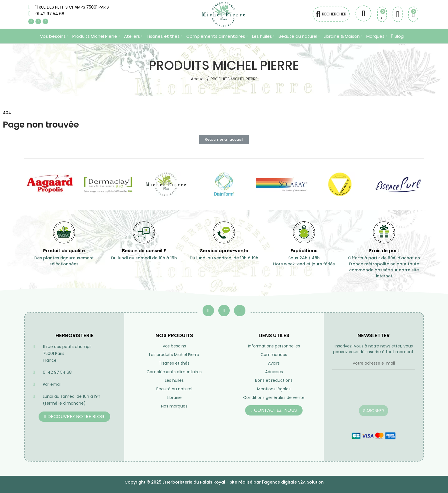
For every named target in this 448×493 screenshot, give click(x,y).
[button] (224, 139)
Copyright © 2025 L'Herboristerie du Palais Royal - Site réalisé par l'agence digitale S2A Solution (224, 482)
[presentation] (374, 391)
